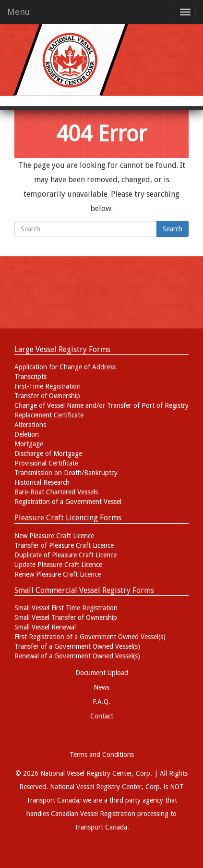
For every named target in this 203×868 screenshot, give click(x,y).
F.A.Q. (101, 702)
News (101, 687)
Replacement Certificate (49, 415)
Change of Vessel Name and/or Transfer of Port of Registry (101, 405)
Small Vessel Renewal (45, 627)
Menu (18, 12)
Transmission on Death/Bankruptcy (66, 473)
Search (173, 229)
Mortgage (29, 444)
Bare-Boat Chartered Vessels (56, 492)
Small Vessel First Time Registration (66, 608)
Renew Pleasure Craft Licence (58, 574)
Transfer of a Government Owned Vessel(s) (77, 646)
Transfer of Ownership (47, 396)
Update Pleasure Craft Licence (58, 565)
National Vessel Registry (85, 787)
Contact (102, 716)
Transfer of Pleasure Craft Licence (64, 545)
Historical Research (42, 482)
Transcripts (30, 377)
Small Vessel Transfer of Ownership (66, 617)
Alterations (30, 425)
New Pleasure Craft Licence (54, 536)
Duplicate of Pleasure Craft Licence (66, 555)
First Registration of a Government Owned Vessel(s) (90, 637)
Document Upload (102, 673)
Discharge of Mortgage (48, 453)
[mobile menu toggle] (185, 12)
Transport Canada (101, 827)
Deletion (27, 434)
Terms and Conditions (102, 755)
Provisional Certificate (46, 463)
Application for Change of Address (65, 367)
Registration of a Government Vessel (68, 502)
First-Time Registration (48, 386)
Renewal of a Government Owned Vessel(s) (77, 656)
